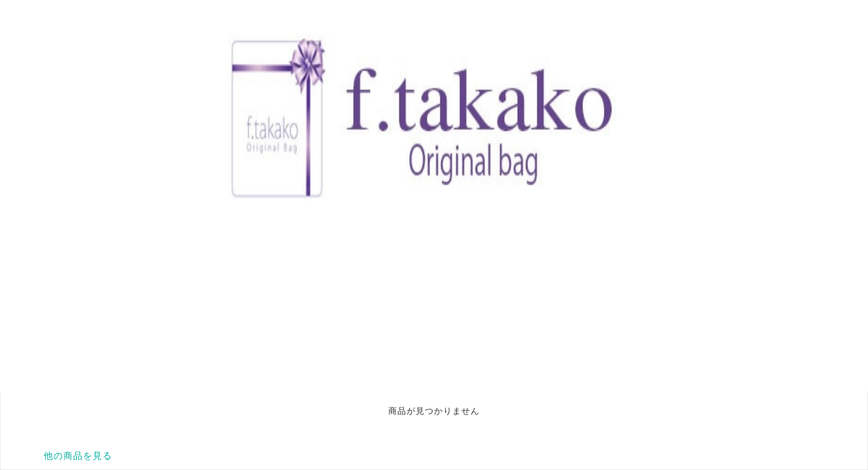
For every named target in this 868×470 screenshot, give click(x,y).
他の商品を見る (78, 456)
